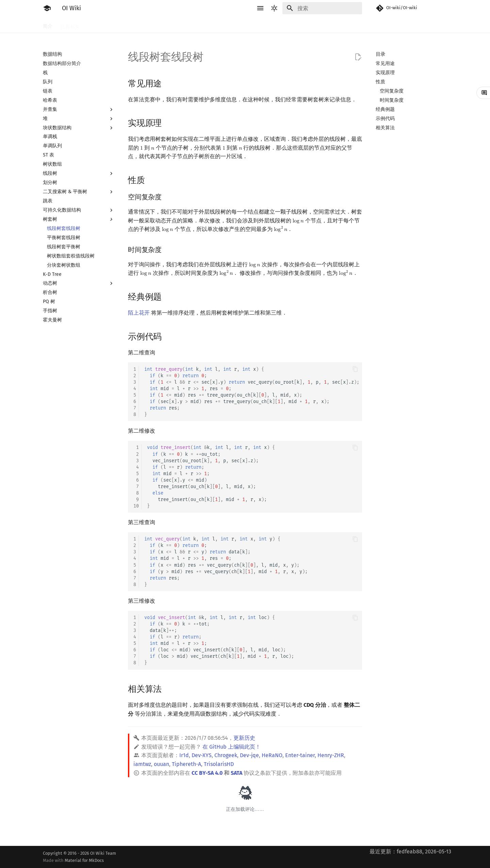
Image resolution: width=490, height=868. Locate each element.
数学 (242, 25)
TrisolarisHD (219, 764)
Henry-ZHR (331, 755)
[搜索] (322, 8)
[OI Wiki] (47, 8)
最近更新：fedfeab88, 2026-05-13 (410, 852)
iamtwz (142, 764)
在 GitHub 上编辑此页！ (232, 747)
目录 (380, 54)
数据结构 (264, 25)
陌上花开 (139, 313)
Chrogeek (226, 755)
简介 (48, 25)
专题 (349, 25)
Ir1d (184, 755)
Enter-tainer (300, 755)
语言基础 (125, 25)
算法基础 (152, 25)
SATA (236, 773)
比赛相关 (70, 25)
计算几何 (309, 25)
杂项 (331, 25)
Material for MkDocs (84, 860)
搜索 (174, 25)
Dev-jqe (249, 755)
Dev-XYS (202, 755)
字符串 (222, 25)
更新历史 (244, 738)
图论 (287, 25)
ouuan (161, 764)
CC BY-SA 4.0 (207, 773)
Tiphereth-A (186, 764)
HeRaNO (272, 755)
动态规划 (197, 25)
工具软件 (97, 25)
